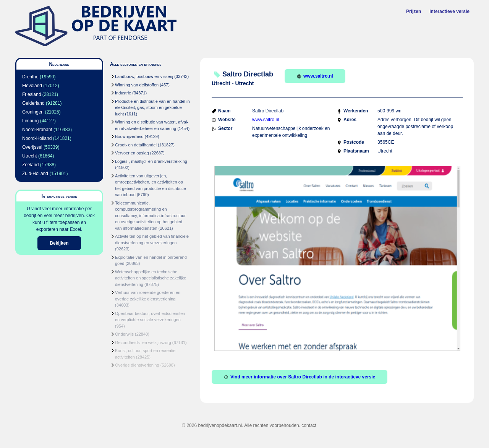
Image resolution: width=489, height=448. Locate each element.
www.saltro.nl (315, 76)
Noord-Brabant (37, 130)
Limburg (30, 121)
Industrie (123, 93)
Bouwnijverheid (129, 136)
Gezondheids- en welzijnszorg (143, 342)
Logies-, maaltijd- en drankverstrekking (151, 161)
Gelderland (33, 103)
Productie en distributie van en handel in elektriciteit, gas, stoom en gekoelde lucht (152, 108)
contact (309, 425)
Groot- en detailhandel (136, 145)
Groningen (33, 112)
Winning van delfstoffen (137, 85)
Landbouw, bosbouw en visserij (144, 76)
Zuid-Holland (35, 174)
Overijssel (32, 147)
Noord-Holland (37, 138)
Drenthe (30, 77)
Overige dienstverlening (137, 365)
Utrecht (30, 156)
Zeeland (30, 165)
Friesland (32, 94)
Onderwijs (124, 334)
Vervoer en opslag (132, 153)
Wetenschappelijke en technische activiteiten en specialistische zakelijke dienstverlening (151, 278)
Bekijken (59, 243)
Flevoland (32, 86)
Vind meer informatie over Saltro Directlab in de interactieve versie (300, 377)
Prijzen (414, 11)
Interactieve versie (449, 11)
